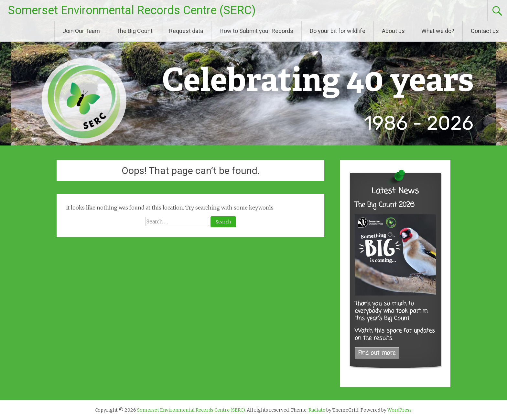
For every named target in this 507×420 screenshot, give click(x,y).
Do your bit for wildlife (338, 31)
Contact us (485, 31)
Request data (186, 31)
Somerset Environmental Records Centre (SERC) (132, 10)
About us (393, 31)
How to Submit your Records (256, 31)
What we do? (438, 31)
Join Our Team (81, 31)
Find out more (377, 353)
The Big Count (135, 31)
